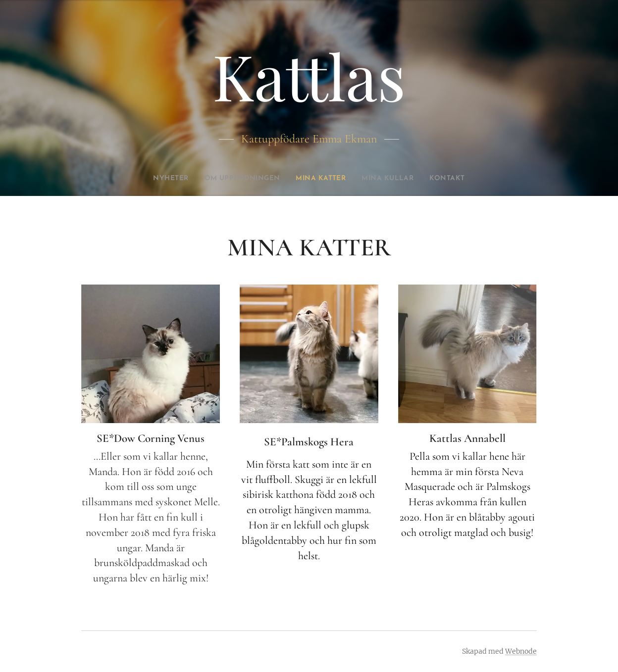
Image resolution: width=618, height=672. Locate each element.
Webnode (521, 651)
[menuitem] (158, 179)
